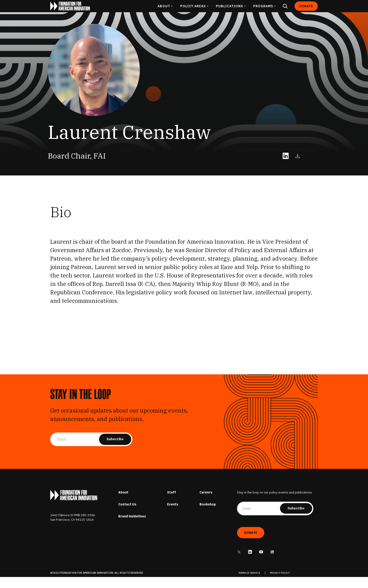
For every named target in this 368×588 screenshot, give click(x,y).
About (123, 503)
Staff (172, 503)
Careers (206, 503)
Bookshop (208, 515)
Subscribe (115, 450)
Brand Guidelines (132, 527)
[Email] (78, 451)
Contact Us (127, 515)
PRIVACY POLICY (280, 584)
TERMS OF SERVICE (249, 584)
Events (173, 515)
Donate (306, 12)
